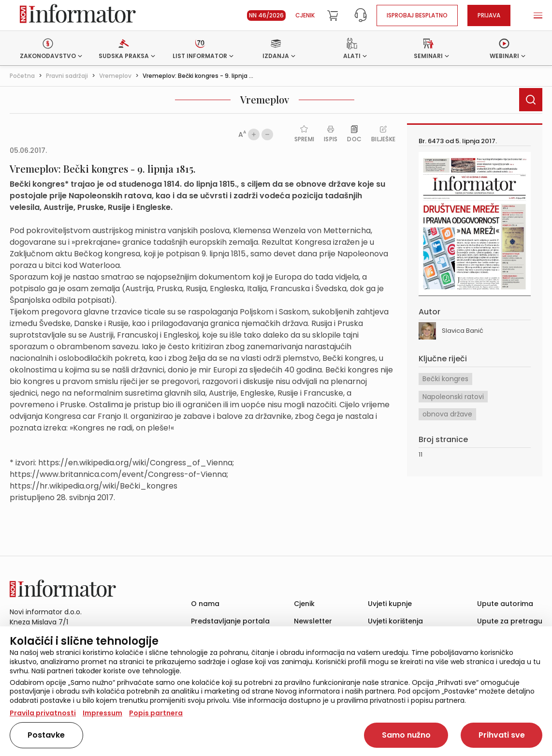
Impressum (102, 713)
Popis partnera (156, 713)
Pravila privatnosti (43, 713)
